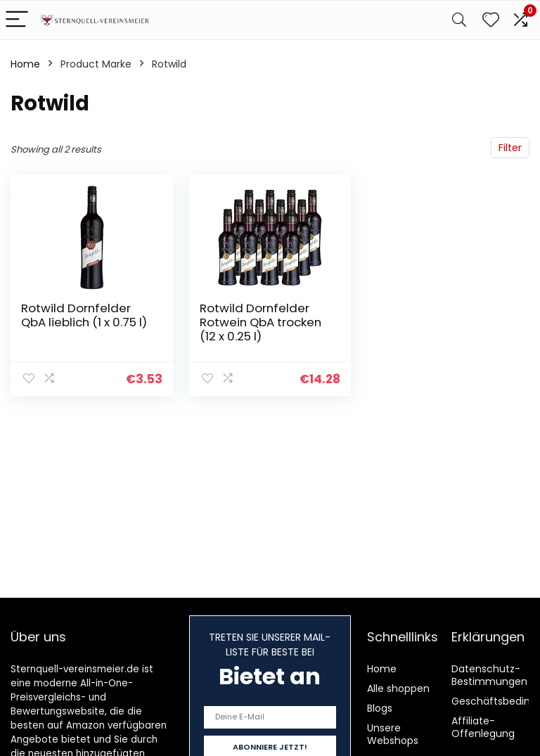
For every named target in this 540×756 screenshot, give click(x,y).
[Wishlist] (491, 20)
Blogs (380, 708)
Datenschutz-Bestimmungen (489, 675)
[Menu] (17, 20)
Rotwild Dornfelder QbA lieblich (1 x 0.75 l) (84, 315)
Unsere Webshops (393, 734)
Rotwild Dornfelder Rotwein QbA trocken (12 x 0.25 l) (261, 322)
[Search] (459, 20)
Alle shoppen (398, 688)
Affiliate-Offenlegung (483, 727)
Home (25, 64)
